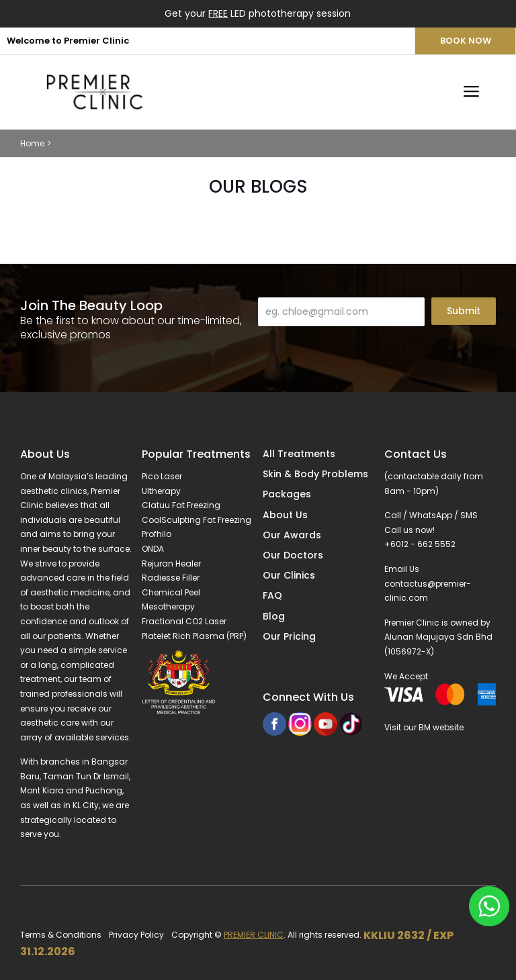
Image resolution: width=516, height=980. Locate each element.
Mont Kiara (42, 790)
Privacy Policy (136, 935)
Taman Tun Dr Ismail (86, 776)
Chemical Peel (171, 592)
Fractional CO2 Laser (184, 621)
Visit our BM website (424, 727)
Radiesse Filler (171, 578)
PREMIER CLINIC (254, 935)
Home (32, 143)
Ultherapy (161, 491)
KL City (86, 805)
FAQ (272, 595)
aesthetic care (50, 723)
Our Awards (292, 535)
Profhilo (157, 534)
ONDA (153, 549)
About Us (285, 515)
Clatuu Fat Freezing (181, 505)
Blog (274, 616)
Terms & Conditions (61, 935)
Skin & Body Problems (315, 474)
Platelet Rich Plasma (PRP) (194, 636)
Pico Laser (162, 476)
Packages (287, 494)
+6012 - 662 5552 (420, 544)
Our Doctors (293, 555)
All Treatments (299, 454)
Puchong (104, 790)
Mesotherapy (168, 606)
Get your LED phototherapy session (258, 13)
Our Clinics (289, 575)
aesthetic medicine (70, 592)
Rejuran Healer (171, 563)
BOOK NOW (466, 41)
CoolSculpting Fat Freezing (197, 520)
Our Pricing (289, 636)
